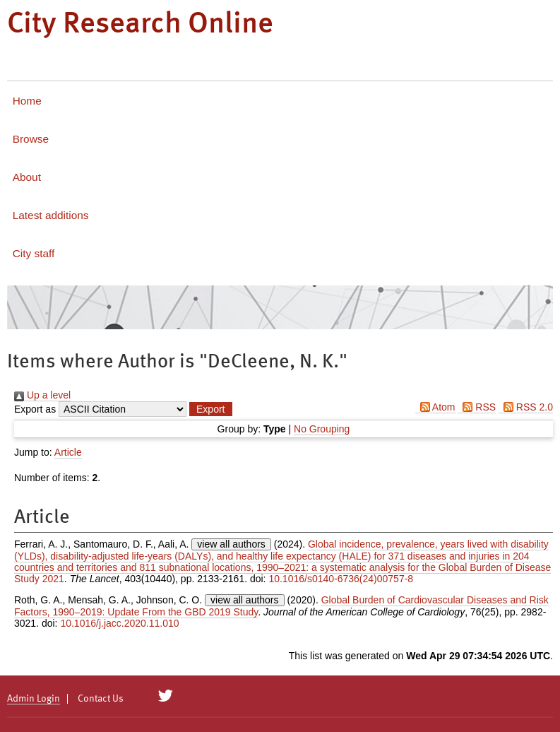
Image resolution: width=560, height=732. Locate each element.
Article (68, 452)
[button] (210, 409)
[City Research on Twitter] (166, 696)
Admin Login (34, 699)
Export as (35, 409)
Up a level (42, 395)
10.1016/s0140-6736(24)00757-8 (341, 579)
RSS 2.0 (526, 407)
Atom (435, 407)
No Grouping (322, 429)
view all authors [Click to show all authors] (231, 544)
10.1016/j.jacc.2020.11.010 (119, 623)
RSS (477, 407)
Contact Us (101, 699)
